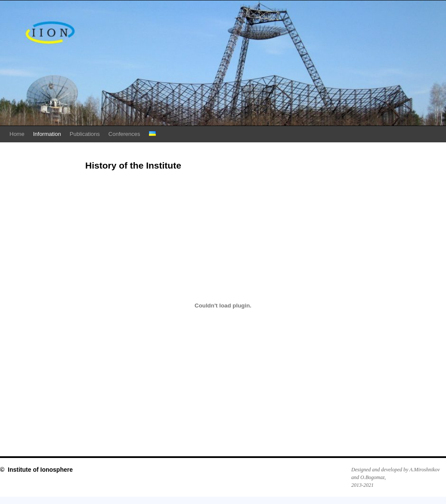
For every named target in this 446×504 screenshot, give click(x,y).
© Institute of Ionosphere (36, 470)
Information (47, 134)
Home (17, 134)
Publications (85, 134)
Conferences (124, 134)
